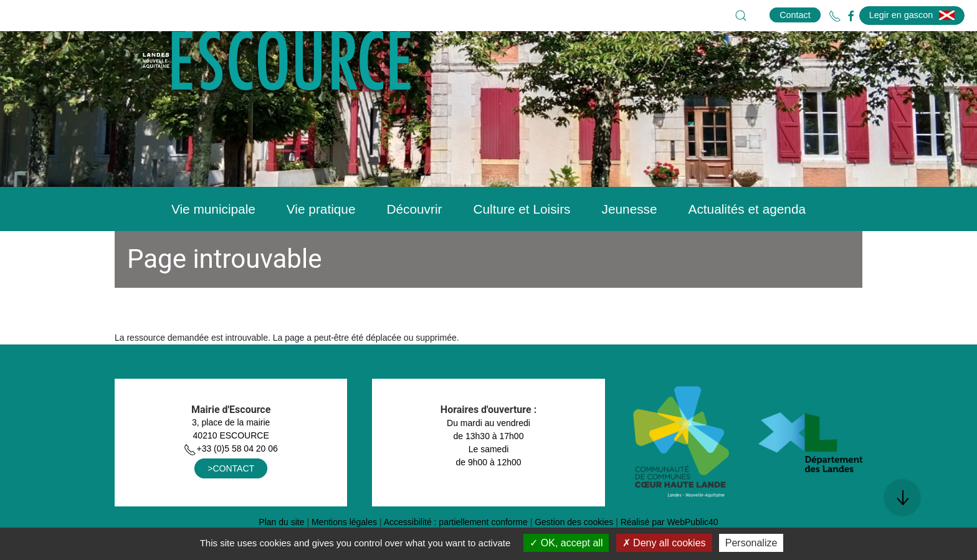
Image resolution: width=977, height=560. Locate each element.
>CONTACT (231, 500)
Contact (795, 15)
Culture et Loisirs (522, 240)
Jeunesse (630, 240)
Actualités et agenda (747, 240)
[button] (741, 16)
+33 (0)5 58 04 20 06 (231, 480)
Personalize (751, 543)
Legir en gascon (912, 15)
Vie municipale (213, 240)
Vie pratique (321, 240)
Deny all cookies (664, 543)
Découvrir (414, 240)
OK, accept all (566, 543)
